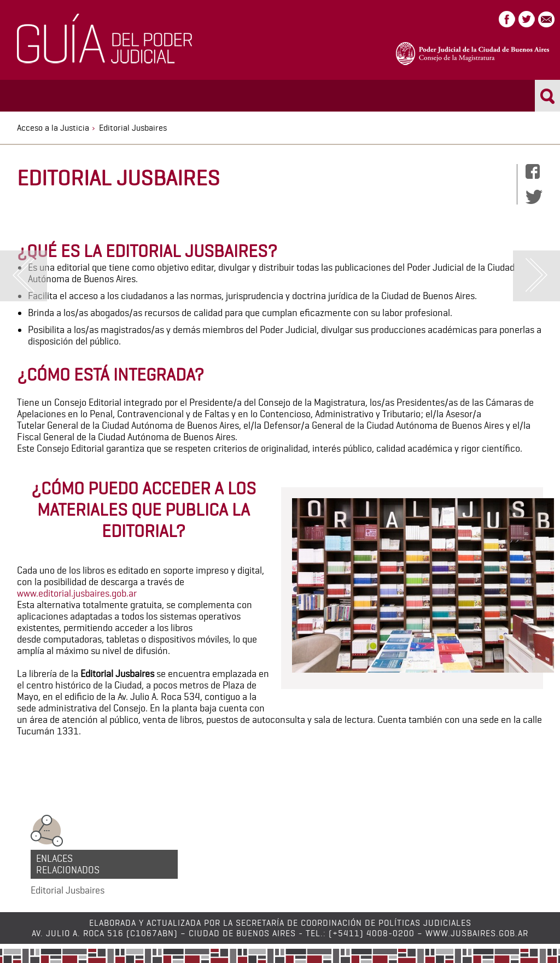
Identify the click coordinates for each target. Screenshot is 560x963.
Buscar (548, 96)
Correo (546, 19)
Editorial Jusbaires (68, 890)
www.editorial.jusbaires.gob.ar (77, 593)
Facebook (507, 19)
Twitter (527, 19)
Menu (25, 95)
